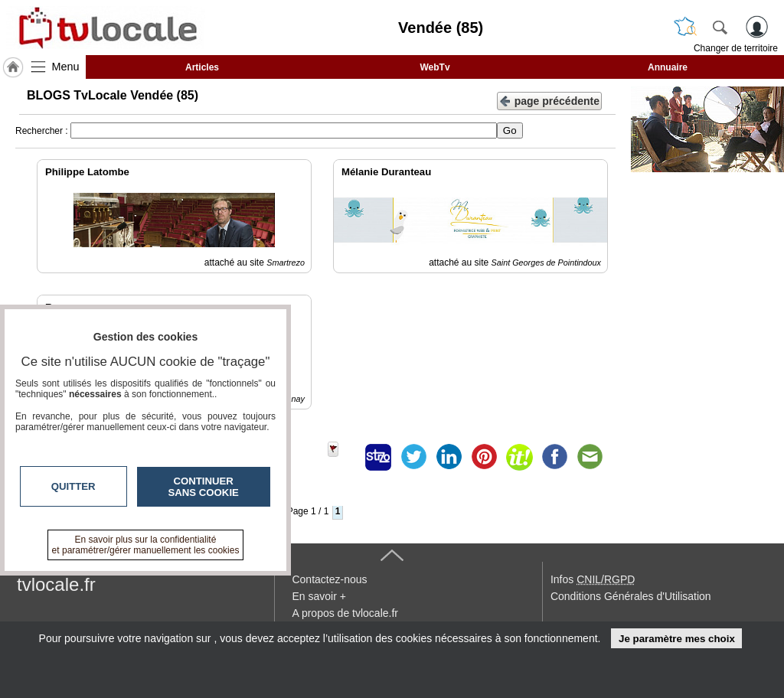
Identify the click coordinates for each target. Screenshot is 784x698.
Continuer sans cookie (204, 487)
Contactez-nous (329, 579)
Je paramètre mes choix (677, 639)
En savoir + (318, 596)
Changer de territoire (736, 48)
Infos (593, 579)
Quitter (73, 486)
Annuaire (668, 67)
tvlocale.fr (56, 584)
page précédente (549, 100)
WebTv (434, 67)
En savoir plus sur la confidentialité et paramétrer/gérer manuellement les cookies (146, 545)
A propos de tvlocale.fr (345, 613)
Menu (66, 67)
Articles (202, 67)
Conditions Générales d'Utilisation (631, 596)
